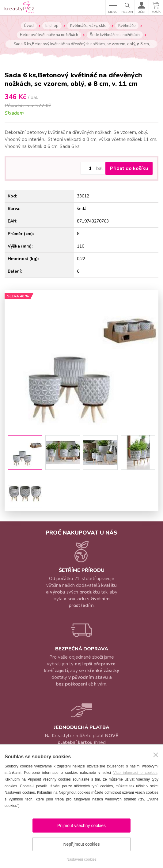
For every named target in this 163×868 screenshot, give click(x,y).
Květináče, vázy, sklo (88, 26)
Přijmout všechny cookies (81, 826)
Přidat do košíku (129, 168)
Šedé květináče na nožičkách (115, 35)
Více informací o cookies (135, 773)
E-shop (52, 26)
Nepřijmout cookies (81, 844)
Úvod (29, 26)
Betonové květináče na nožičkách (49, 35)
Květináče (127, 26)
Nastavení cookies (81, 859)
